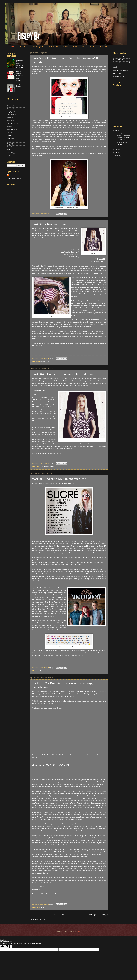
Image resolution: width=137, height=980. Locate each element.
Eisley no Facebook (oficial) (121, 63)
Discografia (39, 47)
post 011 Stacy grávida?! (21, 86)
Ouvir (42, 466)
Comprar (10, 106)
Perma (93, 47)
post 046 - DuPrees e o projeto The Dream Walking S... (123, 137)
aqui (75, 134)
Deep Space (10, 112)
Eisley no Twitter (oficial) (120, 70)
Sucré (66, 47)
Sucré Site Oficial (118, 73)
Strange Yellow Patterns (120, 60)
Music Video (11, 129)
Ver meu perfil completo (14, 179)
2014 (117, 149)
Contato (104, 47)
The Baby (10, 153)
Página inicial (60, 915)
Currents (9, 109)
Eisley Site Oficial (118, 57)
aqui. (64, 316)
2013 (117, 153)
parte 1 (67, 565)
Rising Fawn (79, 47)
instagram (39, 155)
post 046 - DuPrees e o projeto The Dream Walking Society (20, 76)
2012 (117, 156)
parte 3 (79, 565)
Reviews (43, 362)
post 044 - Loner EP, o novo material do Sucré (64, 374)
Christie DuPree (12, 103)
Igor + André (79, 153)
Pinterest (81, 208)
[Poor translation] (8, 946)
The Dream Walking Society (94, 153)
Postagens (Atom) (41, 919)
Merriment (54, 47)
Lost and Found (12, 123)
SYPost (42, 907)
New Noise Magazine (60, 569)
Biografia (24, 47)
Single (9, 144)
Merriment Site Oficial (120, 76)
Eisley (9, 118)
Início (12, 47)
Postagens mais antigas (99, 915)
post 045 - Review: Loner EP (52, 224)
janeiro (119, 133)
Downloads (10, 115)
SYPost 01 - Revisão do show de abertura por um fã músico (20, 64)
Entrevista (10, 121)
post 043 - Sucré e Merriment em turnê (59, 479)
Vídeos (9, 156)
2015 (117, 130)
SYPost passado (88, 694)
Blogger (79, 932)
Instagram (77, 117)
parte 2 (73, 565)
